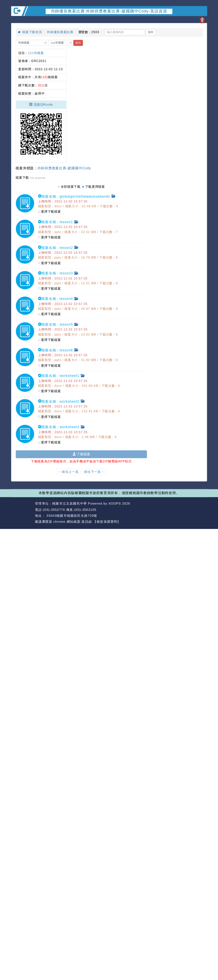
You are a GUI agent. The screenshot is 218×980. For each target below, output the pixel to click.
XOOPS (115, 503)
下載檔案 (81, 454)
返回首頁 (179, 510)
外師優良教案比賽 (60, 32)
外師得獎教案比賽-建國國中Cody (64, 168)
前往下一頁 (94, 472)
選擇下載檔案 (50, 212)
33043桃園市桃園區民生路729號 (71, 516)
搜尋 (151, 32)
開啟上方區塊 (202, 20)
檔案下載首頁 (30, 32)
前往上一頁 (68, 472)
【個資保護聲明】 (107, 522)
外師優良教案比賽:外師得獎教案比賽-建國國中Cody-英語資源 (109, 11)
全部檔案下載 (69, 187)
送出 (78, 43)
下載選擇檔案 (94, 187)
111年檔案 (36, 53)
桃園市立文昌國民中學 (70, 503)
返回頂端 (199, 510)
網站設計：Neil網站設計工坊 (22, 513)
